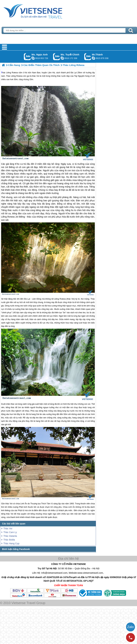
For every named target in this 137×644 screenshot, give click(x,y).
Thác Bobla (9, 540)
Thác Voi (8, 528)
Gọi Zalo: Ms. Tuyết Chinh (57, 57)
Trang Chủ (41, 11)
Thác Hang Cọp (11, 543)
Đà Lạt (27, 299)
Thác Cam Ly (10, 532)
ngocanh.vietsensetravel (33, 58)
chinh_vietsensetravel (62, 58)
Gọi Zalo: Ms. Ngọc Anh (27, 57)
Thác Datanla (10, 536)
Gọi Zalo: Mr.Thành (88, 57)
